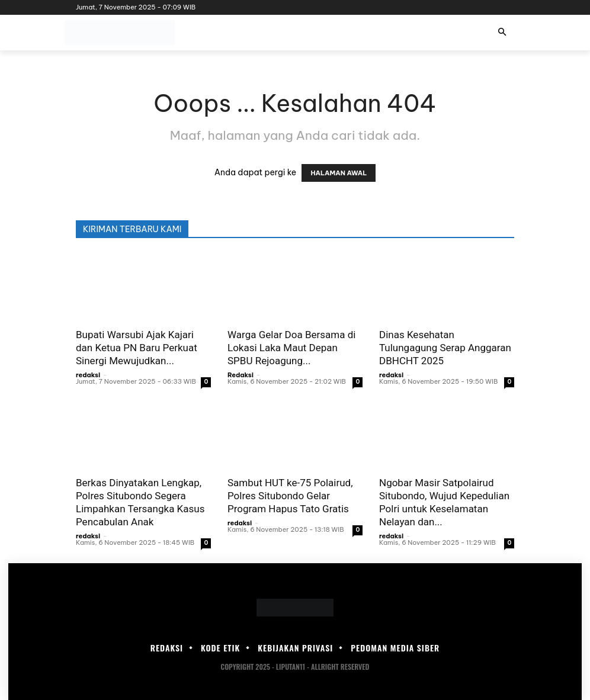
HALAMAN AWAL (339, 173)
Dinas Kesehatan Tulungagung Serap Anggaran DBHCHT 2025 (445, 348)
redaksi (88, 375)
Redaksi (241, 375)
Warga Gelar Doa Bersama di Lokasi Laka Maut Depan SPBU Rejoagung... (291, 348)
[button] (502, 33)
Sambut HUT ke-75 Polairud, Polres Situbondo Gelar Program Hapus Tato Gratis (290, 496)
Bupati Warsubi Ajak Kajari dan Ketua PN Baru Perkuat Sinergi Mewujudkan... (137, 348)
